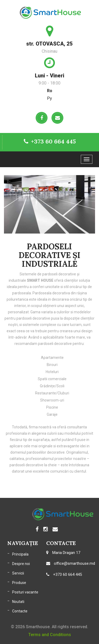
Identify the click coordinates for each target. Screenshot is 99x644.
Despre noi (21, 564)
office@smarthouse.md (71, 563)
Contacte (20, 611)
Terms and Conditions (50, 635)
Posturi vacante (25, 592)
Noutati (18, 602)
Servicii (18, 573)
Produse (19, 583)
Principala (20, 554)
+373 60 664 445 (50, 141)
